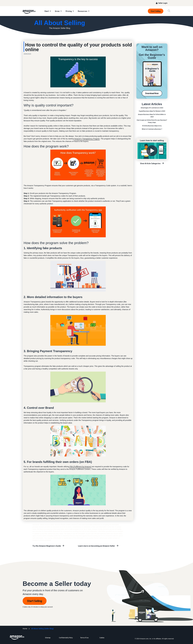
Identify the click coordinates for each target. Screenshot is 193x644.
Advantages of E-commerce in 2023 (152, 108)
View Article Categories (150, 163)
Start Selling (156, 11)
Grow (57, 11)
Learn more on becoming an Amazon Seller (97, 546)
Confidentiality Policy (66, 638)
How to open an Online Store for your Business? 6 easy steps (152, 121)
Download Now (152, 93)
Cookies (102, 638)
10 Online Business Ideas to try (152, 126)
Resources (83, 11)
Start (47, 11)
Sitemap (48, 638)
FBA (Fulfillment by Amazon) (80, 467)
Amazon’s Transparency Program (87, 139)
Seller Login (163, 3)
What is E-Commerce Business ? (152, 129)
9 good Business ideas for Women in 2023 (152, 111)
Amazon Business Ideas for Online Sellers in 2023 (152, 116)
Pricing (69, 11)
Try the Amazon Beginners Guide (47, 546)
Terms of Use (84, 638)
